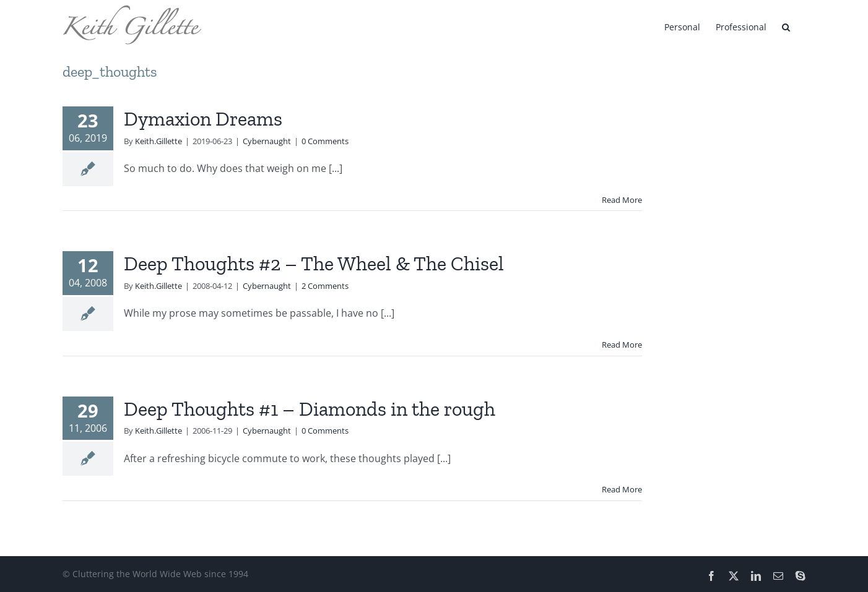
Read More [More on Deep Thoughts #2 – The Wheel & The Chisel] (622, 345)
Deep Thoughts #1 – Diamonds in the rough (310, 409)
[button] (786, 26)
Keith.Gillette (158, 141)
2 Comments (325, 286)
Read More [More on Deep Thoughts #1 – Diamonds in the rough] (622, 489)
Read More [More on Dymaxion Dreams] (622, 200)
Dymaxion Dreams (203, 119)
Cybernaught (267, 141)
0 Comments (325, 141)
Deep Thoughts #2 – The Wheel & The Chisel (314, 264)
